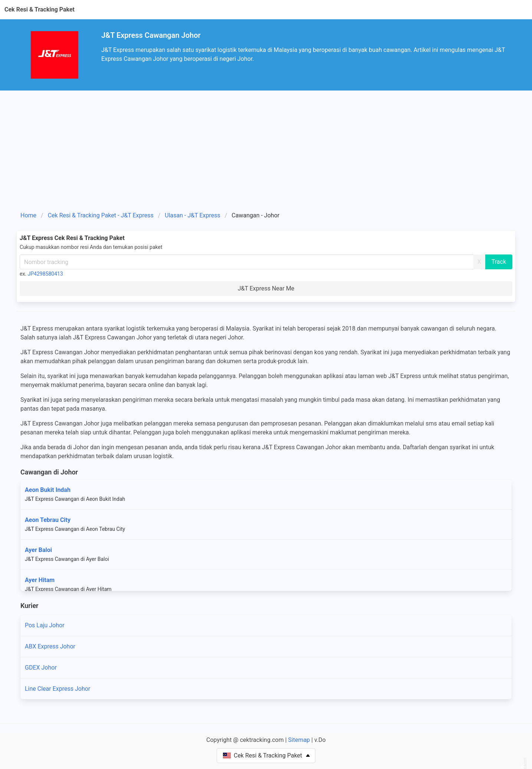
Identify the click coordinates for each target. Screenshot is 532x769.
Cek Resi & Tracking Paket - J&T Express (101, 215)
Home (28, 215)
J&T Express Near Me (266, 288)
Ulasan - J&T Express (192, 215)
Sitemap (299, 740)
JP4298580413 (45, 274)
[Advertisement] (266, 154)
